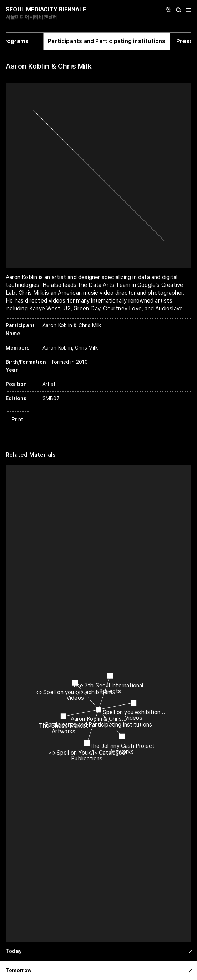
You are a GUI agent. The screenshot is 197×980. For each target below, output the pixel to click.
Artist (49, 384)
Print (17, 419)
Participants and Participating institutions (107, 41)
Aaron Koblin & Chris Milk (49, 66)
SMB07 (51, 398)
